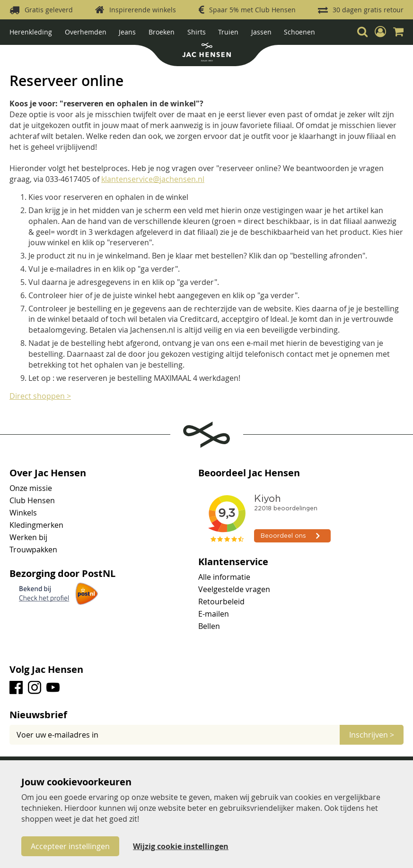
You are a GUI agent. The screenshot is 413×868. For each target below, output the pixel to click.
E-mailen (214, 614)
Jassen (261, 32)
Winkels (23, 513)
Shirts (197, 32)
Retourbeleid (221, 602)
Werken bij (28, 537)
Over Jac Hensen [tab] (48, 473)
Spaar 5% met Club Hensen (252, 10)
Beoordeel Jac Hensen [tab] (249, 473)
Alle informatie (224, 577)
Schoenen (299, 32)
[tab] (206, 715)
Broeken (162, 32)
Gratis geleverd (49, 10)
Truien (228, 32)
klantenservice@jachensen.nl (153, 179)
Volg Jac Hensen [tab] (46, 670)
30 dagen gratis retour (368, 10)
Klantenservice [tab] (233, 562)
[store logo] (206, 53)
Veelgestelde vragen (234, 589)
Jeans (127, 32)
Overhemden (86, 32)
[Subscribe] (372, 735)
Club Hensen (32, 500)
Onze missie (31, 488)
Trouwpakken (33, 550)
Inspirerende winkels (143, 10)
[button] (380, 32)
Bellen (209, 626)
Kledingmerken (36, 525)
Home (20, 52)
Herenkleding (31, 32)
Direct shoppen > (40, 396)
